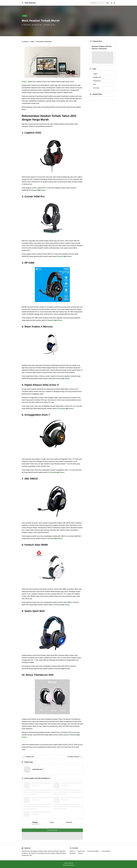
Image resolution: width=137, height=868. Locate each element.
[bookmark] (114, 3)
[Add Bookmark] (53, 25)
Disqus (52, 822)
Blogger (35, 822)
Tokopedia (34, 190)
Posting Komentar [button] (52, 830)
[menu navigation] (23, 3)
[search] (107, 3)
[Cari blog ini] (98, 3)
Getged (24, 82)
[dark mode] (112, 3)
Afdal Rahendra (30, 3)
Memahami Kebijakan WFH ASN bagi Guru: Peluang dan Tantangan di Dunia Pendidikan (102, 48)
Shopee (43, 190)
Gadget (25, 16)
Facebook (69, 822)
